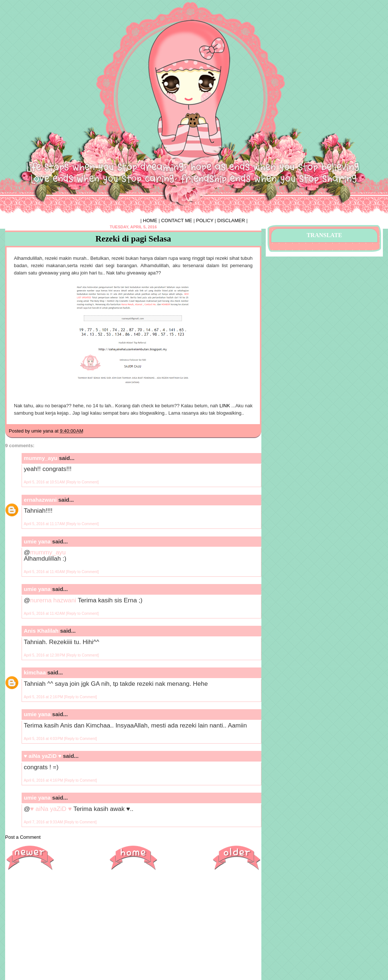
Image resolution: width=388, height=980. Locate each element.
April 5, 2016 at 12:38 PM (45, 655)
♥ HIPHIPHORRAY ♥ (52, 20)
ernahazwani (40, 500)
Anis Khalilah (41, 631)
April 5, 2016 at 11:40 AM (45, 572)
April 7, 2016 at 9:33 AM (44, 822)
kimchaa (35, 672)
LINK (225, 406)
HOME (150, 220)
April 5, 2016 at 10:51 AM (45, 482)
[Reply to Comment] (82, 482)
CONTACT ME (177, 220)
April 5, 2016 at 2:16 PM (44, 697)
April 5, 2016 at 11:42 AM (45, 614)
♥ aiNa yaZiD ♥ (43, 756)
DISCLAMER (231, 220)
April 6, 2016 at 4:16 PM (44, 780)
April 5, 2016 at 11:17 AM (45, 524)
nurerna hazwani (53, 600)
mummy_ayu (41, 458)
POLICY (205, 220)
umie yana (37, 541)
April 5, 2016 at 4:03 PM (44, 739)
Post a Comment (23, 837)
